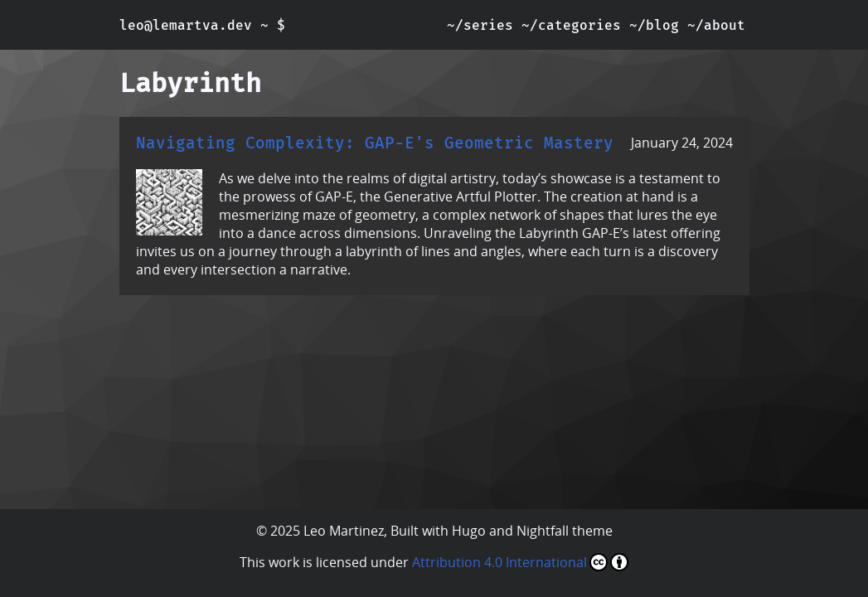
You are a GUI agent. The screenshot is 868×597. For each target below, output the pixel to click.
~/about (716, 25)
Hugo (469, 531)
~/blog (654, 25)
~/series (480, 25)
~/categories (571, 25)
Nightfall (543, 531)
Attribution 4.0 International (520, 562)
